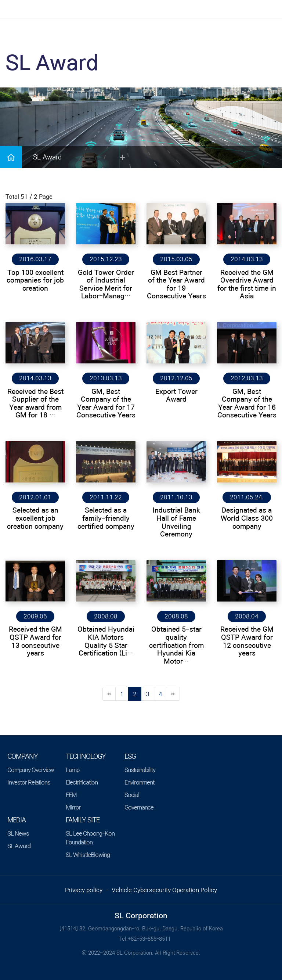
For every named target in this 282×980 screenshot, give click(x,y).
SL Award (19, 846)
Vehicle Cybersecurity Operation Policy (164, 890)
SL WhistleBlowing (88, 855)
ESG (130, 757)
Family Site (83, 820)
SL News (18, 833)
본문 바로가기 (0, 0)
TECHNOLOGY (86, 757)
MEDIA (17, 820)
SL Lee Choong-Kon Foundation (90, 838)
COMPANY (23, 757)
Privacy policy (84, 890)
